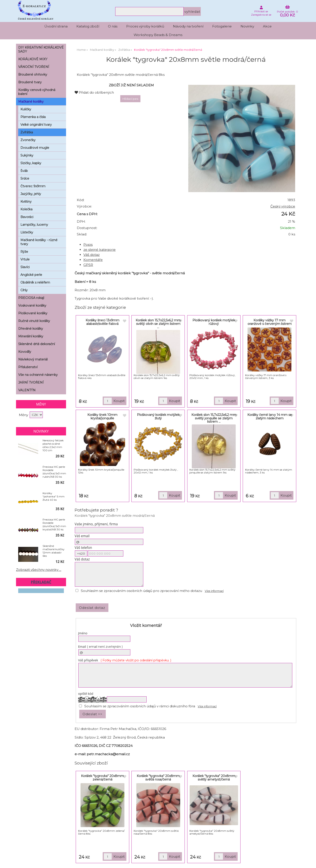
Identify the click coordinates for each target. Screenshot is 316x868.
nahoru (309, 861)
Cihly (24, 290)
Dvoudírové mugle (35, 148)
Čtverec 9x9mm (33, 186)
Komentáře (93, 260)
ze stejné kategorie (100, 250)
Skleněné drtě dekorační (37, 344)
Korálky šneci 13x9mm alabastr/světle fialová (102, 322)
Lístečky (27, 232)
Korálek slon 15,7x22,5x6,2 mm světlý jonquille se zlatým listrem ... (214, 418)
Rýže (24, 252)
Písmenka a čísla (33, 117)
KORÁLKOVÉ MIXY (33, 59)
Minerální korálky (31, 336)
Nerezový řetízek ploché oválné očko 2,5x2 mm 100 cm (53, 445)
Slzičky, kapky (31, 163)
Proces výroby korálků (145, 26)
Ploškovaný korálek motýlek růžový (214, 322)
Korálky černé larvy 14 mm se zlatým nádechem (270, 416)
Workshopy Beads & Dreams (158, 35)
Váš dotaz (92, 255)
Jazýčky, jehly (31, 194)
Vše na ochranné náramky (38, 375)
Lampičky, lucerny (34, 225)
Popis (88, 245)
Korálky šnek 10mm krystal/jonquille (102, 416)
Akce (267, 26)
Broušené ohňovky (33, 75)
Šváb (24, 171)
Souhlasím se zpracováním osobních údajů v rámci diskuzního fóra (140, 706)
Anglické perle (31, 275)
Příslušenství (28, 367)
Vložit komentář (146, 626)
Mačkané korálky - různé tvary (39, 242)
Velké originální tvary (36, 125)
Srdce (25, 178)
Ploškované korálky (33, 313)
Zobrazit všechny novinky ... (39, 570)
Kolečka (26, 209)
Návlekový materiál (33, 359)
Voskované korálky (32, 306)
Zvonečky (28, 140)
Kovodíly (25, 352)
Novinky (247, 26)
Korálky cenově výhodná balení (37, 92)
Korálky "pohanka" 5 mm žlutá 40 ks (54, 496)
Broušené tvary (30, 82)
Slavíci (25, 267)
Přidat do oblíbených (94, 92)
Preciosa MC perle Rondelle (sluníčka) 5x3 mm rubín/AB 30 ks (54, 472)
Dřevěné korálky (31, 329)
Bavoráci (27, 217)
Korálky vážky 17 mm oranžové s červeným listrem (270, 322)
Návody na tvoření (188, 26)
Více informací (214, 591)
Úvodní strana (56, 26)
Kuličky (26, 109)
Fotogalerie (222, 26)
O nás (113, 26)
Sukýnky (27, 155)
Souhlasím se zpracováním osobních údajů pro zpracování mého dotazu (141, 591)
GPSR (88, 265)
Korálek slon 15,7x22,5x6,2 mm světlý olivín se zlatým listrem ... (158, 324)
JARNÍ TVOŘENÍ (31, 382)
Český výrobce (283, 206)
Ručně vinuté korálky (34, 321)
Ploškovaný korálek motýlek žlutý (158, 416)
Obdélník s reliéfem (35, 282)
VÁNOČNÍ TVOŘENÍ (34, 67)
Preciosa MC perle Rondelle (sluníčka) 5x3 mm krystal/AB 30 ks (54, 524)
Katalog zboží (88, 26)
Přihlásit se (261, 11)
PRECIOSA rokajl (31, 298)
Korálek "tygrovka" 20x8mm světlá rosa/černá (158, 778)
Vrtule (25, 259)
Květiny (26, 202)
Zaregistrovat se (261, 15)
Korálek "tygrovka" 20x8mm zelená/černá (102, 778)
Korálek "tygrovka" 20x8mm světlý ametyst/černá (214, 778)
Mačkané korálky (31, 102)
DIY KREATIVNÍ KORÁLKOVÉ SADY (41, 49)
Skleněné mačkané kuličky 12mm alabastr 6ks (54, 551)
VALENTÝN (27, 390)
